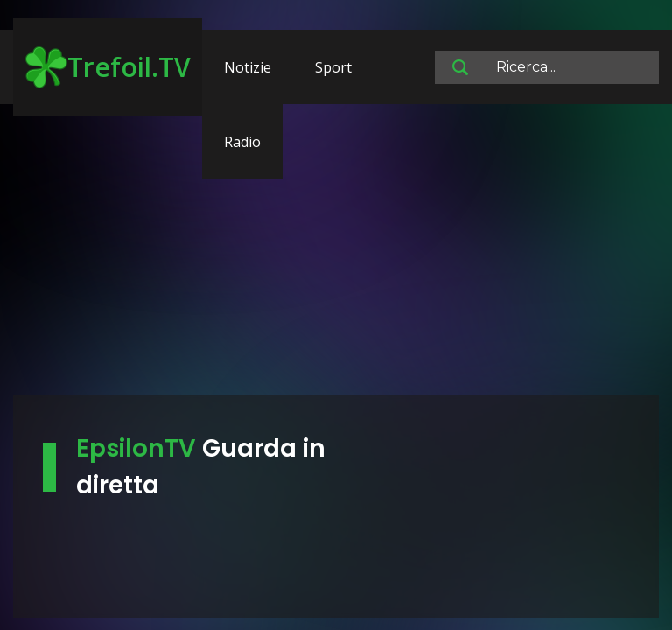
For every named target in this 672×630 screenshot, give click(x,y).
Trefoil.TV (108, 67)
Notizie (248, 67)
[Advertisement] (336, 258)
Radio (242, 142)
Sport (333, 67)
